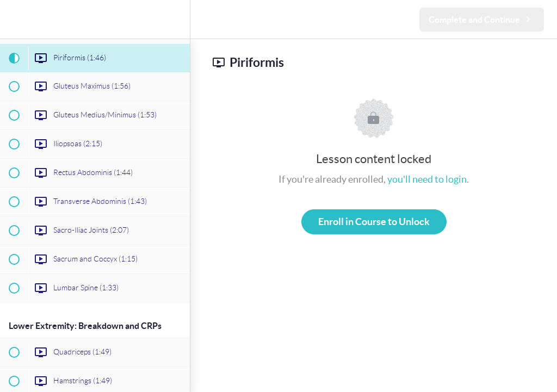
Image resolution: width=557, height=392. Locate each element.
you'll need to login (427, 179)
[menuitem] (176, 19)
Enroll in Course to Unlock (374, 222)
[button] (14, 19)
